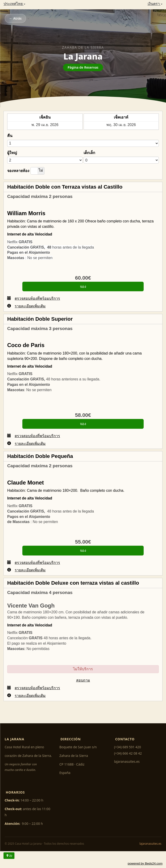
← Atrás (15, 18)
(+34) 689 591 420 (127, 747)
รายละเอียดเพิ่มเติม (26, 306)
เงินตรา (155, 4)
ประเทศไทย (14, 4)
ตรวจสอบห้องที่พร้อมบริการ (34, 298)
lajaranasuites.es (127, 761)
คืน (10, 136)
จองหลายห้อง (18, 171)
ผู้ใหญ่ (12, 153)
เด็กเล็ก (89, 153)
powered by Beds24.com (145, 863)
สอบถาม (83, 680)
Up (9, 856)
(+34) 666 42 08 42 (128, 753)
